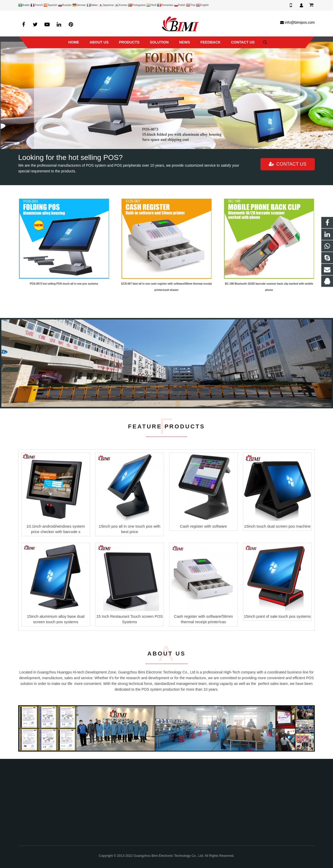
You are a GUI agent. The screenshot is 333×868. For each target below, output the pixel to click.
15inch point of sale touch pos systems (277, 616)
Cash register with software (204, 526)
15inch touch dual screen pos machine (277, 526)
